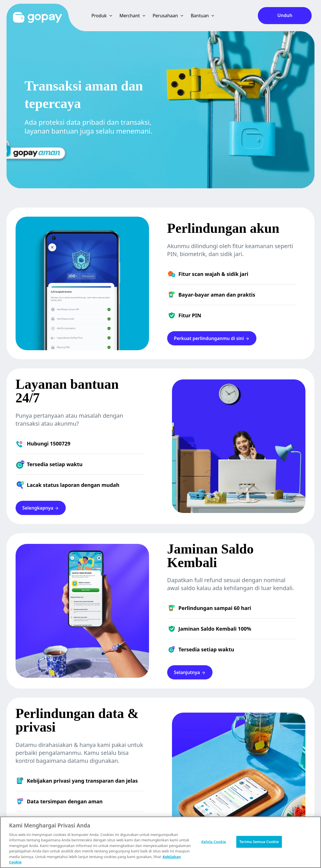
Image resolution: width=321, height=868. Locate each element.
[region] (160, 842)
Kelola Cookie (213, 842)
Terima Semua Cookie (259, 842)
